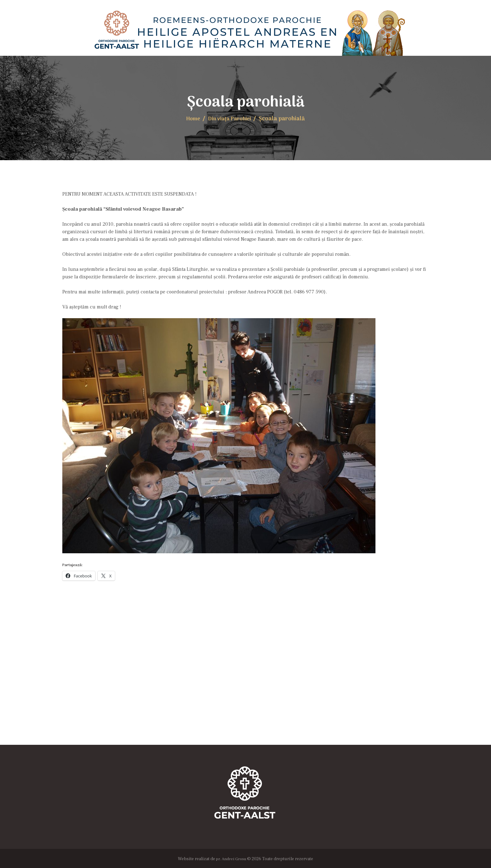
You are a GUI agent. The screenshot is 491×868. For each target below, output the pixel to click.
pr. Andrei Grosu (231, 858)
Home (191, 118)
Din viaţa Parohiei (230, 118)
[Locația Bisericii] (246, 681)
